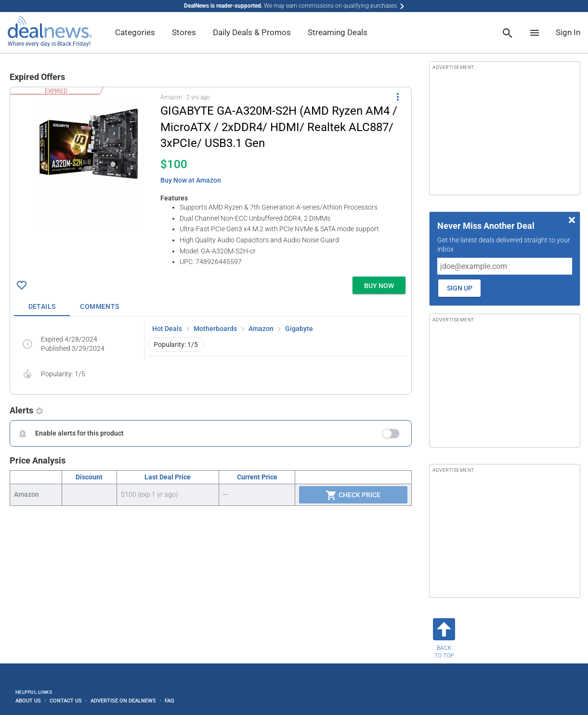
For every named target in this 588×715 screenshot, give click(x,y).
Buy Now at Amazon (191, 180)
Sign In (568, 32)
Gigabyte (299, 329)
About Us (28, 701)
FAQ (170, 701)
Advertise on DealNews (123, 701)
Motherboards (215, 329)
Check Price (353, 495)
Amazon (261, 329)
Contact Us (66, 701)
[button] (211, 180)
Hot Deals (167, 329)
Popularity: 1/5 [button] (176, 344)
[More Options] (398, 97)
